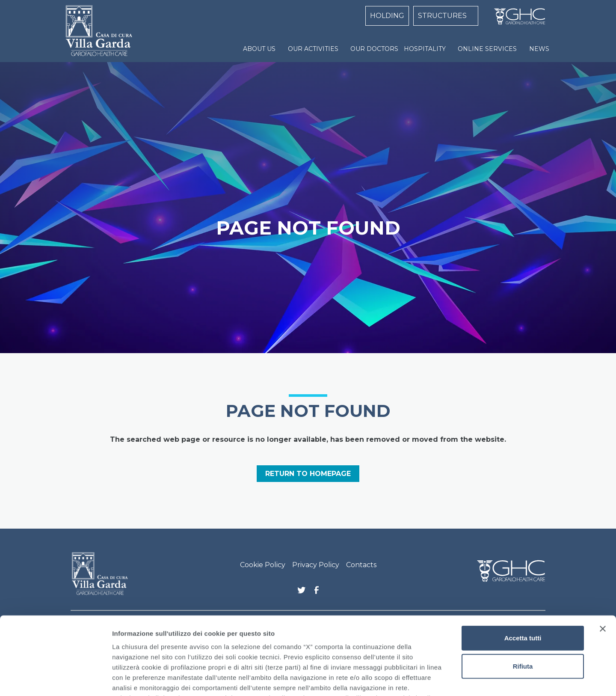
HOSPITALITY (425, 49)
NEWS (539, 49)
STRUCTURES (442, 16)
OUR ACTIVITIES (313, 49)
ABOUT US (259, 49)
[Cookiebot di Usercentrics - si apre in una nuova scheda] (55, 679)
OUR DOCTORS (374, 49)
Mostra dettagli (450, 679)
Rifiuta (523, 593)
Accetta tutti (523, 565)
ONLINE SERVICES (487, 49)
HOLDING (387, 16)
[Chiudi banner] (603, 556)
